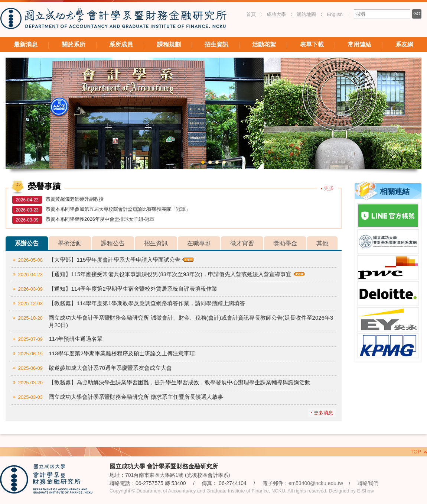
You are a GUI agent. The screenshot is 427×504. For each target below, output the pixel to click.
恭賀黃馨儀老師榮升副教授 (75, 199)
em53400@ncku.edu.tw (316, 483)
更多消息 (323, 413)
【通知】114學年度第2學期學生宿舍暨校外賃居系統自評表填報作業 (133, 289)
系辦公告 (27, 243)
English (335, 14)
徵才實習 (242, 243)
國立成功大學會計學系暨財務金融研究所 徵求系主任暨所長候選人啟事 (136, 397)
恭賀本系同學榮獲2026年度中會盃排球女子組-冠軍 (100, 219)
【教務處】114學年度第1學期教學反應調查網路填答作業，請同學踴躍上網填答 (147, 303)
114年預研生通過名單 (76, 339)
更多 (329, 188)
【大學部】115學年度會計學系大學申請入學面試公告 (115, 260)
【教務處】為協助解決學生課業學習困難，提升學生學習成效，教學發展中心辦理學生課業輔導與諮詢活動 (180, 382)
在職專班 (199, 243)
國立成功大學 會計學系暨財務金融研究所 (113, 20)
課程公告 (113, 243)
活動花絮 (264, 44)
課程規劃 (169, 44)
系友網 (404, 44)
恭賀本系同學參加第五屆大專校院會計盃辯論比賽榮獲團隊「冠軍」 (118, 209)
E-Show (365, 491)
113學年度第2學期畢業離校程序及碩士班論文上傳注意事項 (122, 353)
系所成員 (121, 44)
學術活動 (70, 243)
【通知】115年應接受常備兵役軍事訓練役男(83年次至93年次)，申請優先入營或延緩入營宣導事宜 (170, 274)
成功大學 (276, 14)
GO (417, 14)
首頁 (251, 14)
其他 (322, 243)
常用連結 (359, 44)
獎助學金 (285, 243)
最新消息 (26, 44)
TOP (416, 452)
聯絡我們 (368, 483)
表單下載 (312, 44)
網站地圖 (306, 14)
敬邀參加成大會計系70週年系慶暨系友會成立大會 (110, 368)
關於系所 (74, 44)
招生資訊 (216, 44)
